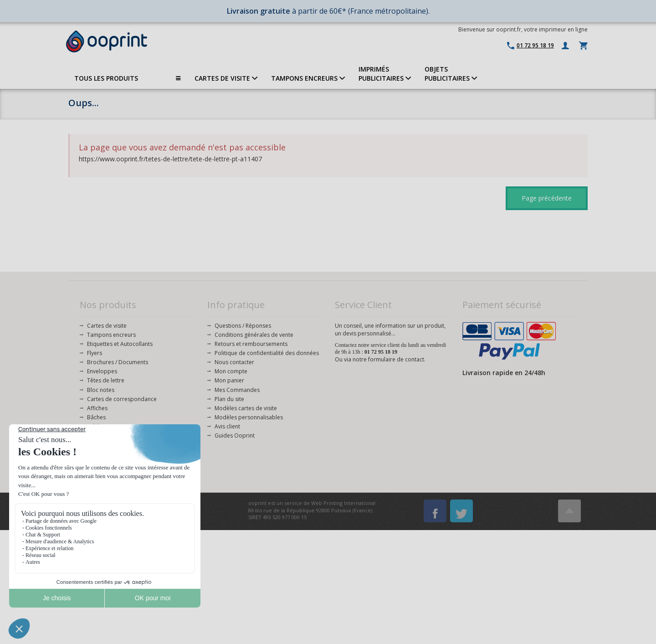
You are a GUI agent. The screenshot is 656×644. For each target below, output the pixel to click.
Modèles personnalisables (249, 417)
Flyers (95, 353)
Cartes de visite (107, 326)
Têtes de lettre (106, 380)
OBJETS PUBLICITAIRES (451, 74)
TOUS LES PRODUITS (128, 78)
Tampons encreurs (111, 335)
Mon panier (229, 380)
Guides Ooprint (235, 435)
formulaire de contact (396, 359)
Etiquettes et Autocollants (120, 344)
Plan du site (229, 399)
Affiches (97, 408)
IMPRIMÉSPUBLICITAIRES (385, 74)
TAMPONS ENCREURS (308, 78)
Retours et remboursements (251, 344)
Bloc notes (101, 390)
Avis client (227, 426)
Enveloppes (102, 371)
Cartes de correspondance (122, 399)
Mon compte (231, 371)
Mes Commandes (237, 390)
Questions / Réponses (243, 326)
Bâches (96, 417)
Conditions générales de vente (254, 335)
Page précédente (547, 198)
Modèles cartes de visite (246, 408)
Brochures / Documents (118, 362)
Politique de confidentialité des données (267, 353)
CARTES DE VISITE (226, 78)
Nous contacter (234, 362)
